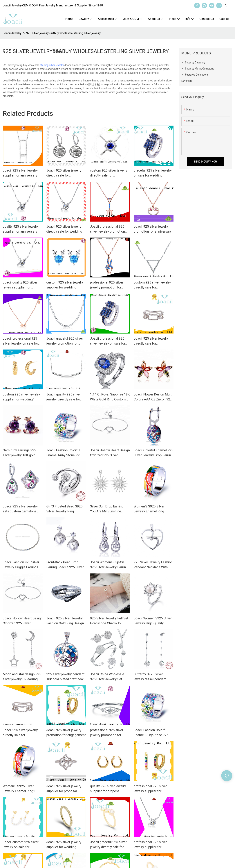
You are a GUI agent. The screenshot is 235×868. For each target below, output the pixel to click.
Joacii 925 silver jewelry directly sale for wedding (64, 229)
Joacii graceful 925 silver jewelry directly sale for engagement (108, 845)
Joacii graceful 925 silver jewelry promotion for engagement (65, 341)
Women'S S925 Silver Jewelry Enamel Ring (149, 509)
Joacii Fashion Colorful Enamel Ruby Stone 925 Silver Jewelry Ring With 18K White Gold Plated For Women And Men (66, 453)
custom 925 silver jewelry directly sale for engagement (109, 173)
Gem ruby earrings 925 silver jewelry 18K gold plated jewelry (19, 453)
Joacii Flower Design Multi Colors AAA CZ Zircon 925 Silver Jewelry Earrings (153, 397)
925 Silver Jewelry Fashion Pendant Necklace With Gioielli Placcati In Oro (153, 565)
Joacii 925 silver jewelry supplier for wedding (64, 844)
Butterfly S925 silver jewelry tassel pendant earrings (150, 677)
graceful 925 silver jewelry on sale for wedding (153, 173)
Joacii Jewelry (12, 33)
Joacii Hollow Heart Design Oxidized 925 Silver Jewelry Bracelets (23, 621)
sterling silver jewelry (52, 65)
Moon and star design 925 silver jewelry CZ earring (22, 677)
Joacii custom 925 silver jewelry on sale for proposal (21, 845)
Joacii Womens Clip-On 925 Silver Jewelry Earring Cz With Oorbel (109, 565)
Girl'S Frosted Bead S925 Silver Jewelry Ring (65, 509)
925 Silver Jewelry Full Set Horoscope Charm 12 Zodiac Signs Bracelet (109, 621)
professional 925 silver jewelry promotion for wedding (107, 733)
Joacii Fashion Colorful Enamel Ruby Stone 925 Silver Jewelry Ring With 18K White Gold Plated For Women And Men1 (153, 733)
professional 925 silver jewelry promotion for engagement (107, 285)
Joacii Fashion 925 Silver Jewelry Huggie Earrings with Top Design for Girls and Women (21, 565)
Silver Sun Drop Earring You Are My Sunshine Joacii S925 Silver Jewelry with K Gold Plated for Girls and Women (110, 509)
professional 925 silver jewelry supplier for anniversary (150, 845)
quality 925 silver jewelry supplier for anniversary (21, 229)
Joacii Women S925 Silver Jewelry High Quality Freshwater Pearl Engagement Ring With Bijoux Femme (153, 621)
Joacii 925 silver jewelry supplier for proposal (64, 789)
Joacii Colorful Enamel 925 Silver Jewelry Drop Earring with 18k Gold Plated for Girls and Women (153, 453)
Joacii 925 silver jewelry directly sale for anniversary (151, 341)
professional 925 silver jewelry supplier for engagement (150, 789)
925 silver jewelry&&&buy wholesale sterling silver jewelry (64, 33)
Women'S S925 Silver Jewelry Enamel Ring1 (19, 789)
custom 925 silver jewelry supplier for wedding (65, 285)
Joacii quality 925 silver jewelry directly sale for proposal (64, 397)
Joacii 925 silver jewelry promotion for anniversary (153, 229)
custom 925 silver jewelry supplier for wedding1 (21, 397)
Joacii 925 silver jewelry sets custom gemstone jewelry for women (20, 509)
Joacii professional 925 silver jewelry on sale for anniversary (20, 341)
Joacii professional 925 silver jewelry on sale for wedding (108, 341)
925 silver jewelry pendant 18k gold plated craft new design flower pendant (65, 677)
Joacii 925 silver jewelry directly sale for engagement (64, 173)
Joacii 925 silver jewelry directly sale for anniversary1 (20, 733)
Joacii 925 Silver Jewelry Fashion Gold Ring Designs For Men (66, 621)
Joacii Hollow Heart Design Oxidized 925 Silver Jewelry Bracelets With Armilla (110, 453)
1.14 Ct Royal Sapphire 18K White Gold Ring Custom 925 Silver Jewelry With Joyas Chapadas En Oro (110, 397)
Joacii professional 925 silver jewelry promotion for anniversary (107, 229)
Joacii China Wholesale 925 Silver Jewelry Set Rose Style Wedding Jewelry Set (107, 677)
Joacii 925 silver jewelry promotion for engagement (66, 732)
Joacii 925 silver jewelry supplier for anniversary (20, 173)
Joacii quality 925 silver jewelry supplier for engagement (20, 285)
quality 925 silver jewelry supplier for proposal (108, 789)
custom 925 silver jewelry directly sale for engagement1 (152, 285)
